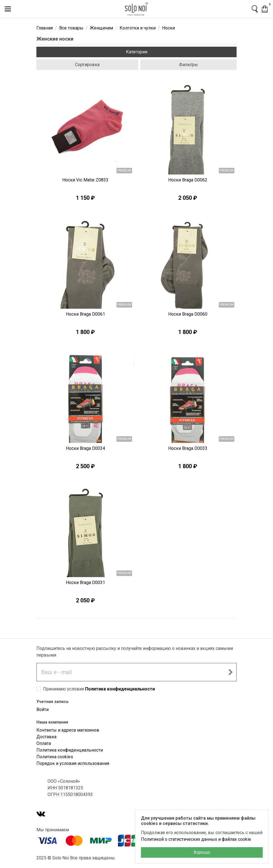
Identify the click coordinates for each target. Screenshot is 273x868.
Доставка (46, 737)
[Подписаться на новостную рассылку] (230, 672)
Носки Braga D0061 (85, 314)
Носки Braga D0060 (188, 314)
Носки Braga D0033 (188, 448)
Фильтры (188, 65)
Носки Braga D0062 (188, 180)
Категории (137, 52)
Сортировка (87, 65)
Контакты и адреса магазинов (68, 730)
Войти (43, 709)
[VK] (41, 815)
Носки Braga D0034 (85, 448)
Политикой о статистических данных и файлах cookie (196, 839)
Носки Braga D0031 (85, 583)
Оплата (44, 743)
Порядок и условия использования (73, 763)
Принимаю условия (99, 689)
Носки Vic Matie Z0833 (85, 180)
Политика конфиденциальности (120, 689)
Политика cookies (55, 757)
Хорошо (202, 852)
